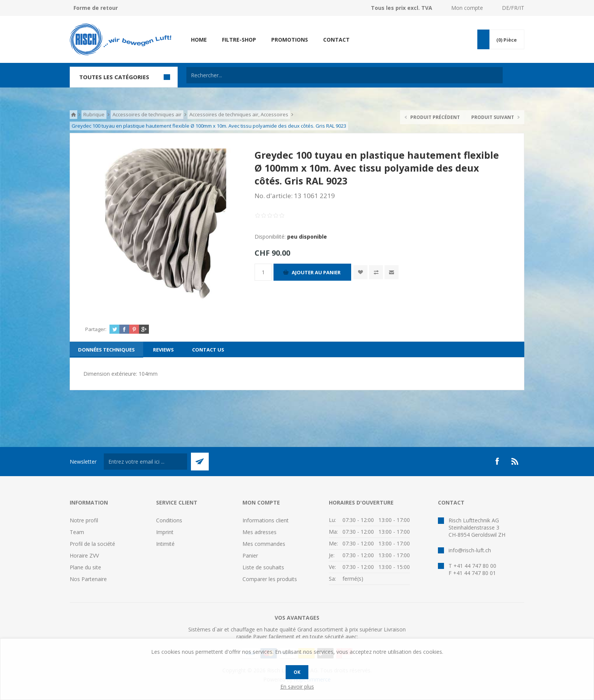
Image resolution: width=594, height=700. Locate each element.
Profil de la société (92, 544)
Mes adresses (259, 532)
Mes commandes (264, 544)
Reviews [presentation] (163, 350)
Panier (250, 555)
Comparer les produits (270, 579)
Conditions (169, 520)
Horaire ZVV (84, 555)
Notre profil (84, 520)
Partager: (96, 329)
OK (297, 672)
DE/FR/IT (513, 8)
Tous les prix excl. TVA (402, 8)
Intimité (165, 544)
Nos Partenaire (88, 579)
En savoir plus (297, 687)
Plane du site (85, 567)
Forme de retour (96, 8)
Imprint (165, 532)
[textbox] (345, 75)
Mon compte (467, 8)
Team (77, 532)
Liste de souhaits (263, 567)
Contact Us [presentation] (208, 350)
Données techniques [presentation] (106, 350)
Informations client (266, 520)
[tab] (106, 350)
